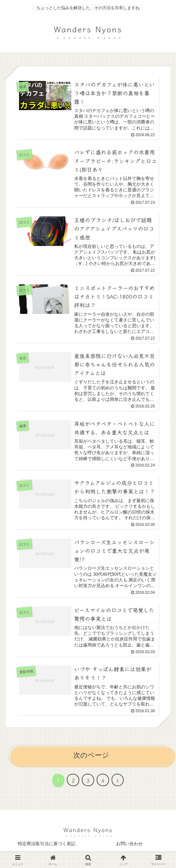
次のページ (91, 757)
